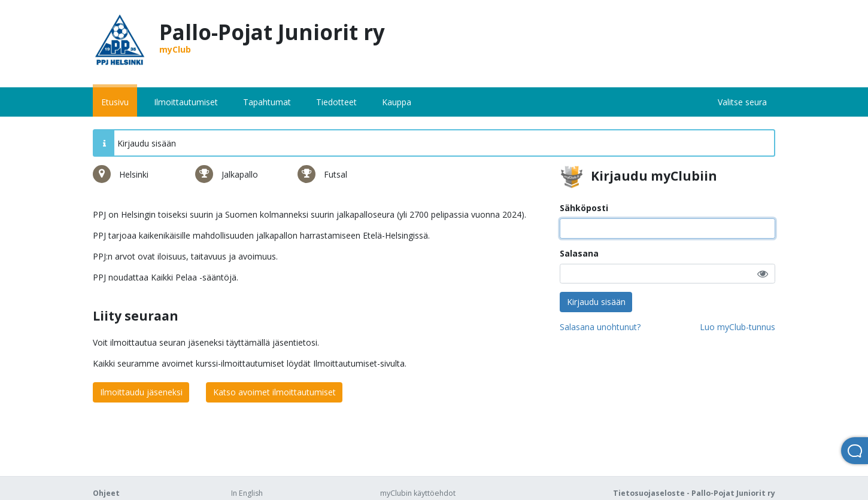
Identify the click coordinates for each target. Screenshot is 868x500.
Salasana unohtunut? (600, 327)
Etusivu (115, 102)
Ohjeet (106, 493)
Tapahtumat (267, 102)
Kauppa (397, 102)
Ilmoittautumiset (186, 102)
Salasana (579, 253)
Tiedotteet (336, 102)
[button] (763, 274)
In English (247, 493)
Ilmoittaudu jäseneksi (141, 392)
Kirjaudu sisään (596, 302)
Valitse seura (742, 102)
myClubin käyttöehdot (418, 493)
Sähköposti (584, 208)
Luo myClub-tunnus (738, 327)
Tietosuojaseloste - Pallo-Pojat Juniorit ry (694, 493)
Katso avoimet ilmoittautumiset (274, 392)
